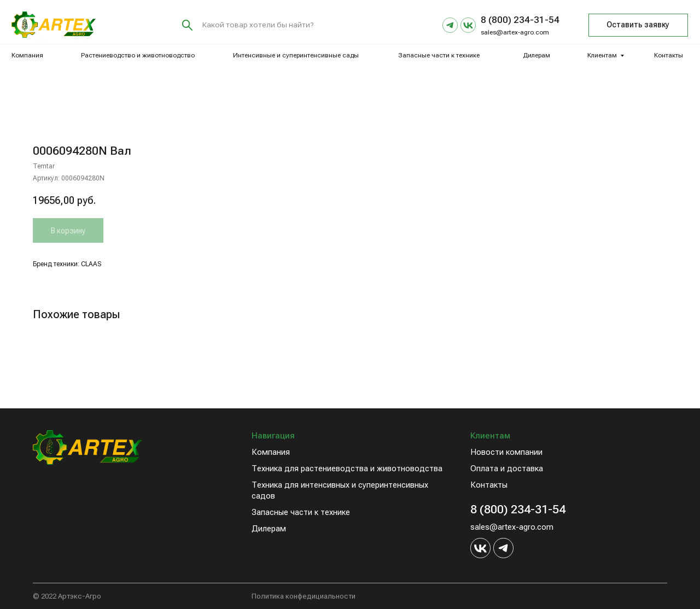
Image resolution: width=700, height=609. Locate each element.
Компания (27, 55)
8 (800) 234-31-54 (518, 509)
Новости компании (506, 452)
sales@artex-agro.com (515, 32)
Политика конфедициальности (304, 596)
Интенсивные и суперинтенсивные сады (296, 55)
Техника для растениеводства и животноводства (347, 469)
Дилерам (536, 55)
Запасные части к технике (439, 55)
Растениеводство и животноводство (138, 55)
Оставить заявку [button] (638, 25)
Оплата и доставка (507, 469)
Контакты (669, 55)
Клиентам (602, 55)
